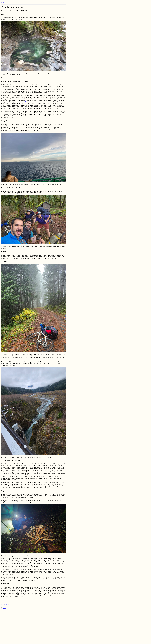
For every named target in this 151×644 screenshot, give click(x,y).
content (4, 642)
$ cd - (3, 2)
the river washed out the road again (29, 109)
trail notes (5, 637)
